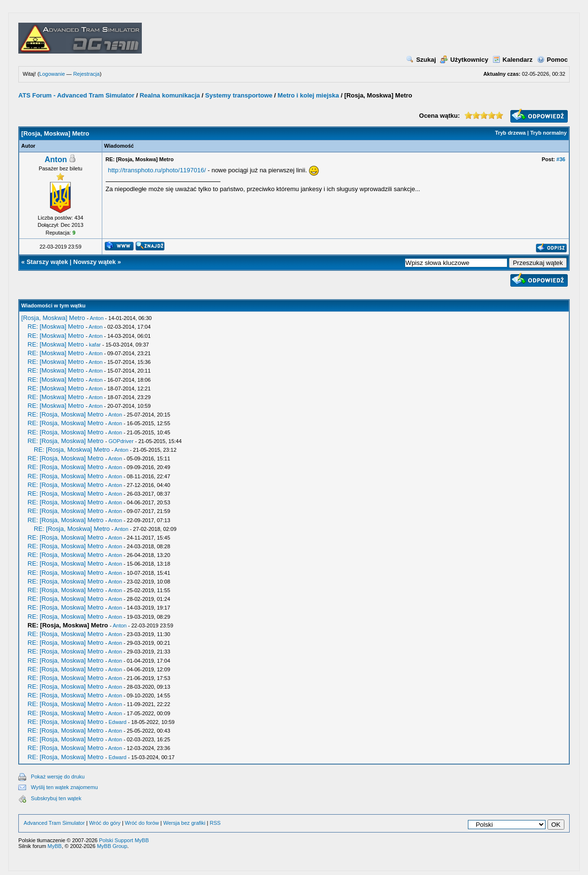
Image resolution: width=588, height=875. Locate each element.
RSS (215, 823)
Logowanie (52, 74)
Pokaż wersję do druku (58, 777)
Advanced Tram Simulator (54, 823)
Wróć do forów (142, 823)
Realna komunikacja (170, 95)
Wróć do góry (105, 823)
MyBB (55, 846)
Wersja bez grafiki (185, 823)
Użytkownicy (464, 60)
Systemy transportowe (239, 95)
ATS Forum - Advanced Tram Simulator (76, 95)
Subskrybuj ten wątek (56, 798)
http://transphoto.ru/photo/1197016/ (157, 170)
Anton (56, 160)
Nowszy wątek (95, 262)
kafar (95, 345)
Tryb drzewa (510, 133)
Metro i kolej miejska (308, 95)
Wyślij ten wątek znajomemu (64, 787)
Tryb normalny (548, 133)
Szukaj (421, 60)
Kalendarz (513, 60)
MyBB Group (112, 846)
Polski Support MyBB (124, 840)
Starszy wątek (47, 262)
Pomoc (552, 60)
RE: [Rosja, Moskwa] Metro (66, 414)
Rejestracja (87, 74)
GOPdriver (121, 441)
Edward (117, 722)
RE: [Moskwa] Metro (56, 326)
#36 (561, 159)
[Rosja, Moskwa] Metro (53, 318)
